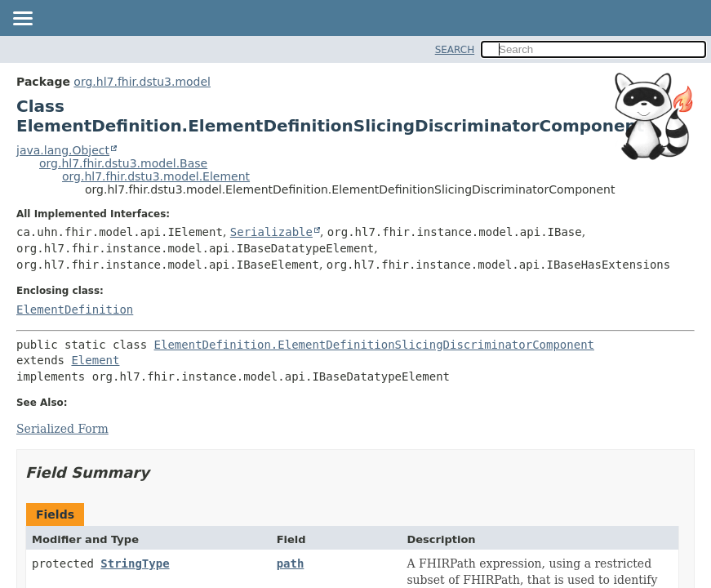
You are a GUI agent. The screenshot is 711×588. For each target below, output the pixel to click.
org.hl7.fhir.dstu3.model (142, 82)
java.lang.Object (63, 150)
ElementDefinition (75, 310)
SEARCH (455, 50)
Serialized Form (62, 429)
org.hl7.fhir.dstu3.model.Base (123, 163)
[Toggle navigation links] (22, 20)
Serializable (271, 232)
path (291, 563)
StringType (135, 563)
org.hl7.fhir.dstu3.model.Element (156, 176)
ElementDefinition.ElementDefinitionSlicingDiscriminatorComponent (374, 345)
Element (95, 360)
